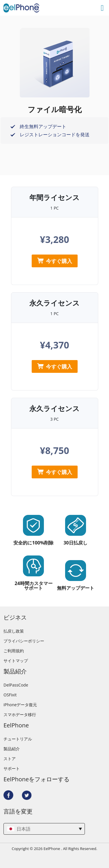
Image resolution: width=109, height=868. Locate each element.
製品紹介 (12, 749)
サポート (12, 769)
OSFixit (10, 695)
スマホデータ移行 (20, 715)
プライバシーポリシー (24, 641)
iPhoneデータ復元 (20, 705)
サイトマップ (16, 661)
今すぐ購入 (55, 261)
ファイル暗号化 (55, 109)
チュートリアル (18, 739)
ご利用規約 (14, 651)
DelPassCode (16, 685)
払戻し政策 (14, 631)
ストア (10, 759)
